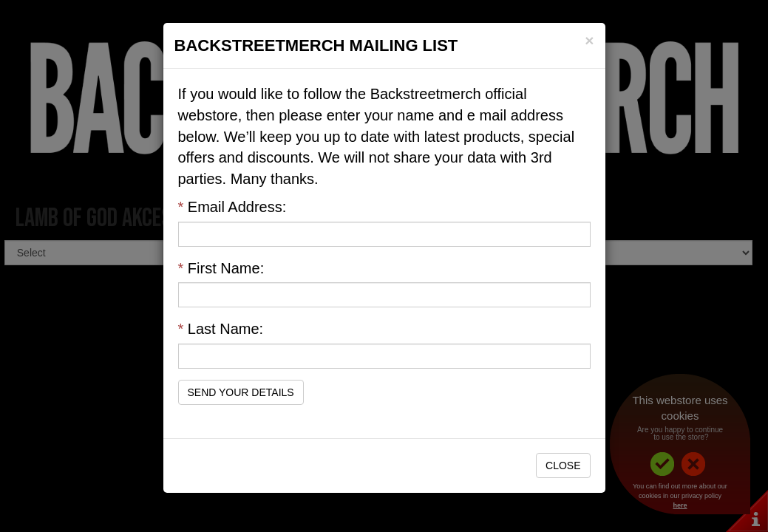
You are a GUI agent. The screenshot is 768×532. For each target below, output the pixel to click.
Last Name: (221, 329)
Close (563, 465)
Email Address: (232, 207)
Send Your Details (241, 392)
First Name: (221, 268)
